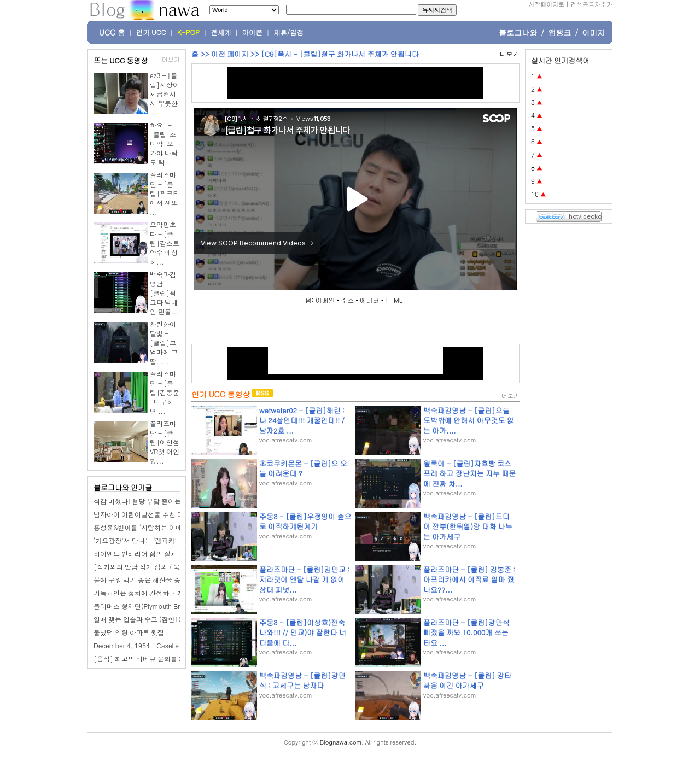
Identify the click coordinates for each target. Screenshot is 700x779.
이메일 (325, 300)
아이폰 (253, 32)
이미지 (593, 32)
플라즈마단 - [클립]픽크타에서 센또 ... (165, 193)
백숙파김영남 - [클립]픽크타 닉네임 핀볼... (164, 293)
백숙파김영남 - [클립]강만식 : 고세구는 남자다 (302, 680)
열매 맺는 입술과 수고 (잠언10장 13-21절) (156, 619)
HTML (394, 300)
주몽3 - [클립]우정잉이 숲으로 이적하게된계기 (305, 521)
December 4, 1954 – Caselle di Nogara (151, 645)
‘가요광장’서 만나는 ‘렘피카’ (135, 540)
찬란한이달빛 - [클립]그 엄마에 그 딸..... (164, 342)
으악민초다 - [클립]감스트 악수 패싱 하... (165, 243)
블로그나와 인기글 (123, 487)
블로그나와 (518, 32)
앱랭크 (559, 32)
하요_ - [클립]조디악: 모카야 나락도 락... (164, 143)
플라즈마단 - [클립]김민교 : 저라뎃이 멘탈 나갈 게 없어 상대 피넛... (304, 579)
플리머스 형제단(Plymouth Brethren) (147, 606)
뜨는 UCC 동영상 (121, 60)
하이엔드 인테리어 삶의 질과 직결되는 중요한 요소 (167, 553)
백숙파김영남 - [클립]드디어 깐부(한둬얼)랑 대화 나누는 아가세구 (468, 526)
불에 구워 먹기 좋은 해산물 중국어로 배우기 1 (160, 580)
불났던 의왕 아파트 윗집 (129, 632)
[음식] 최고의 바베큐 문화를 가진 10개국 (154, 658)
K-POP (188, 32)
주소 (347, 300)
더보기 (171, 59)
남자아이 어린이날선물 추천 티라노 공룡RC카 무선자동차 (178, 514)
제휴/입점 (288, 32)
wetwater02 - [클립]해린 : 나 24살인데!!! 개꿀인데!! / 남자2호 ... (302, 420)
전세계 (221, 32)
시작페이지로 (546, 4)
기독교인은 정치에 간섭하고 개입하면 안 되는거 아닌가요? (179, 593)
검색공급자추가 (591, 4)
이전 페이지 (230, 54)
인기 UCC (151, 32)
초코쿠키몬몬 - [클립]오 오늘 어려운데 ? (303, 468)
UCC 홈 (112, 32)
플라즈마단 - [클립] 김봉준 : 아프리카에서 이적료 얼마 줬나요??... (469, 579)
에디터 (370, 300)
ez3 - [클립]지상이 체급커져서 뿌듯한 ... (165, 94)
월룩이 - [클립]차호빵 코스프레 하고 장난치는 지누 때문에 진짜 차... (469, 473)
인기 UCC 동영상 (221, 394)
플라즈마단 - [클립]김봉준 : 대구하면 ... (165, 392)
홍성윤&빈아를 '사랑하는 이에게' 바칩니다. (157, 527)
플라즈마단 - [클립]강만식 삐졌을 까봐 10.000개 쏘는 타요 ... (466, 632)
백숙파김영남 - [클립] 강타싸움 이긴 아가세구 (467, 680)
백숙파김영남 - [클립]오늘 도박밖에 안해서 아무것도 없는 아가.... (469, 420)
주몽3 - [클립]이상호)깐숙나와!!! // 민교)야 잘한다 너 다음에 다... (303, 632)
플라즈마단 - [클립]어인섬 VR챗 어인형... (165, 442)
